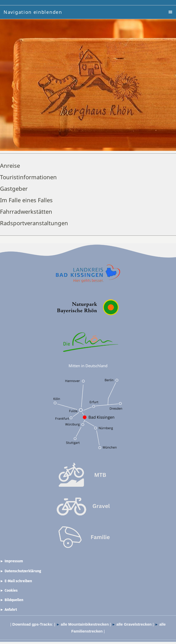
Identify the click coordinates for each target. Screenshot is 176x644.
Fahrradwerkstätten (26, 211)
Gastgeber (14, 188)
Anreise (10, 165)
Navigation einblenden (33, 12)
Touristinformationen (28, 177)
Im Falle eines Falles (26, 200)
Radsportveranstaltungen (34, 223)
